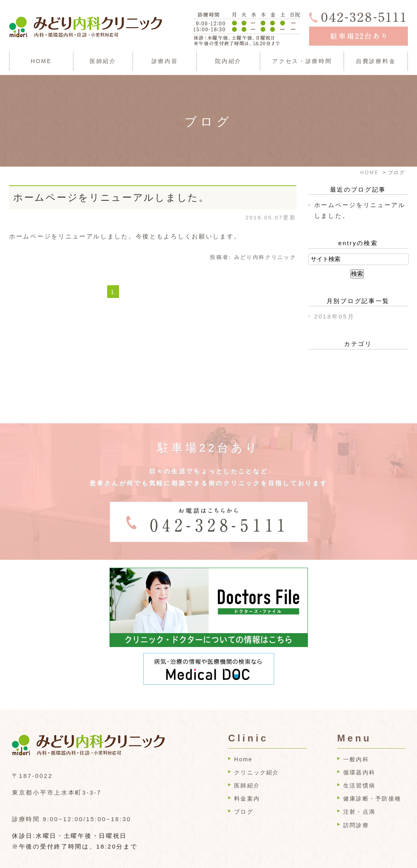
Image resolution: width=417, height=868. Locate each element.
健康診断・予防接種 (372, 780)
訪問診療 (356, 806)
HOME (41, 61)
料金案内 (247, 780)
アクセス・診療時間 (302, 61)
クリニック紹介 (257, 753)
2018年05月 (334, 316)
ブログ (244, 793)
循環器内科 (359, 753)
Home (243, 740)
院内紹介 (228, 61)
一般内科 (356, 740)
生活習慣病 (359, 766)
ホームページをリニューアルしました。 (111, 197)
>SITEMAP (31, 861)
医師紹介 (103, 61)
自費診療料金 (376, 61)
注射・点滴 (359, 793)
